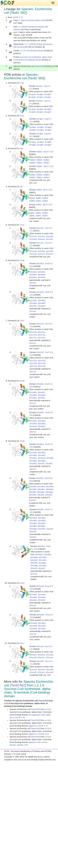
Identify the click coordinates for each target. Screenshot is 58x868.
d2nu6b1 (41, 272)
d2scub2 (49, 655)
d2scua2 (33, 655)
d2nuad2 (42, 597)
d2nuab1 (42, 594)
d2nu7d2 (41, 335)
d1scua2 (33, 236)
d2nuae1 (33, 600)
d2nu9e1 (33, 458)
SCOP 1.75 (18, 17)
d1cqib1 (40, 94)
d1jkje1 (39, 163)
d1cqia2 (32, 94)
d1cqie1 (40, 97)
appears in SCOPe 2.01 (39, 734)
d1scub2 (49, 236)
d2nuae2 (42, 600)
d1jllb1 (38, 198)
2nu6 (22, 260)
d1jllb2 (45, 198)
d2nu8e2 (41, 398)
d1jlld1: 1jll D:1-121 (44, 205)
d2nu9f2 (50, 458)
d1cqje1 (40, 130)
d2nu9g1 (33, 461)
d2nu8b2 (33, 395)
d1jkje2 (46, 163)
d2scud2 (33, 657)
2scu (22, 643)
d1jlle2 (45, 201)
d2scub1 (41, 655)
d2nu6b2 (33, 275)
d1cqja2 (33, 127)
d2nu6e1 (33, 277)
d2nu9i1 (41, 463)
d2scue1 (41, 657)
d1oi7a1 (33, 283)
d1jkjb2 (46, 160)
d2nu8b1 (41, 392)
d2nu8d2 (41, 395)
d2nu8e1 (33, 398)
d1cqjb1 (40, 127)
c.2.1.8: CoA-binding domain (32, 51)
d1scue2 (49, 239)
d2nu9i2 (49, 463)
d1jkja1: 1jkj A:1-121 (45, 152)
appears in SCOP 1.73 (38, 726)
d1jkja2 (32, 160)
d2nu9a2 (33, 453)
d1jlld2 (32, 201)
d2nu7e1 (33, 338)
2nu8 (22, 381)
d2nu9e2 (42, 458)
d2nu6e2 (41, 277)
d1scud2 (33, 239)
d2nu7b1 (41, 332)
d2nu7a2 (33, 332)
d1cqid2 (32, 97)
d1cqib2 (48, 94)
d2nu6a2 (33, 272)
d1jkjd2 (32, 163)
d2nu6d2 (41, 275)
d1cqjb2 (48, 127)
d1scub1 (41, 236)
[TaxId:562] (39, 66)
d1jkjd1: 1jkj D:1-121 (45, 166)
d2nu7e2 (41, 338)
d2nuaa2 (33, 594)
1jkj (21, 148)
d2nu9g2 (42, 461)
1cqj (22, 116)
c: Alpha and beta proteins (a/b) (32, 20)
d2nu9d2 (42, 455)
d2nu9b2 (33, 455)
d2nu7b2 (33, 335)
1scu (22, 225)
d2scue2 (49, 657)
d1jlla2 (32, 198)
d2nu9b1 (42, 453)
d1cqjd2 (33, 130)
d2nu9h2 (33, 463)
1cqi (22, 83)
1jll (21, 187)
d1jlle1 (38, 201)
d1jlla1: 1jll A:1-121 (44, 190)
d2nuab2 (33, 597)
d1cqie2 (48, 97)
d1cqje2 (48, 130)
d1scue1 (41, 239)
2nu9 (22, 441)
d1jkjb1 (39, 160)
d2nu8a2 (33, 392)
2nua (22, 583)
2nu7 (22, 321)
